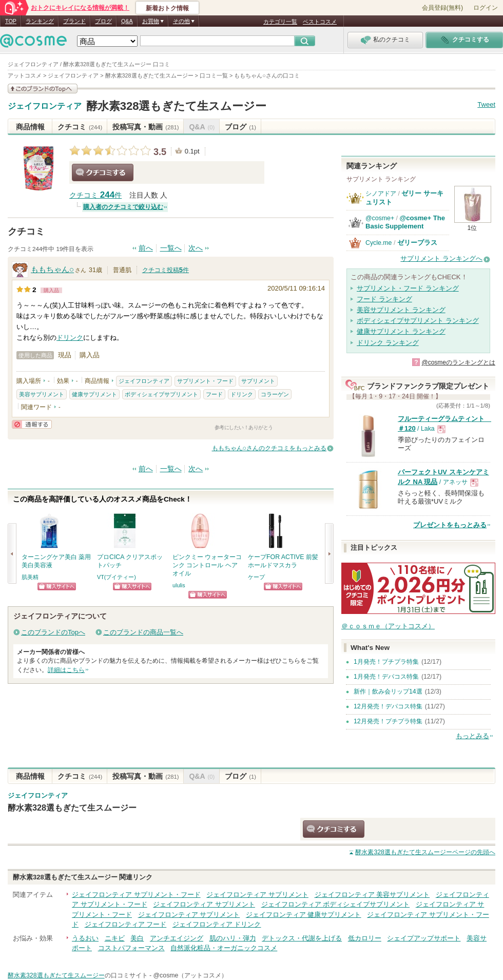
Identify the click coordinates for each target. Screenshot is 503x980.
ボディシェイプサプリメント (161, 394)
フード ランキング (384, 299)
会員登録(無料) (442, 8)
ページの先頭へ (425, 852)
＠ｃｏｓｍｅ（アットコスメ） (388, 626)
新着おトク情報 (167, 8)
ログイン (486, 8)
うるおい (85, 938)
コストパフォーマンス (131, 948)
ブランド (74, 21)
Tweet (486, 104)
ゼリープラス (417, 243)
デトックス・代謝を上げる (302, 938)
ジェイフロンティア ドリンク (217, 924)
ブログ (103, 21)
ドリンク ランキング (388, 343)
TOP (11, 21)
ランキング (40, 21)
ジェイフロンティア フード (126, 924)
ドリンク (70, 338)
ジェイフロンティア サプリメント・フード (136, 895)
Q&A (127, 21)
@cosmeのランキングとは (458, 362)
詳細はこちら (66, 670)
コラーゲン (275, 394)
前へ (146, 248)
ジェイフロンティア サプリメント (257, 895)
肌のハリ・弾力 (233, 938)
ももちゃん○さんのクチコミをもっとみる (269, 448)
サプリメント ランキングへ (441, 258)
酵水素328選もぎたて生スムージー (177, 106)
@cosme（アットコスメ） (191, 975)
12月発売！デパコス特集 (388, 706)
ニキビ (115, 938)
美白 (137, 938)
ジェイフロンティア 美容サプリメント (372, 895)
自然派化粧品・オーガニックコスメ (224, 948)
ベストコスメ (320, 22)
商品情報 (30, 127)
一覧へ (171, 248)
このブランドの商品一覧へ (143, 632)
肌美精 (30, 577)
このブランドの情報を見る (43, 89)
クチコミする (103, 172)
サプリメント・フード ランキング (408, 288)
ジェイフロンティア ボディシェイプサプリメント (336, 904)
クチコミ (80, 127)
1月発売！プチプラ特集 (386, 662)
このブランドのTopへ (53, 632)
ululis (179, 585)
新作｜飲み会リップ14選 (388, 691)
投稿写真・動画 (146, 127)
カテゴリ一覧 (280, 22)
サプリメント (258, 381)
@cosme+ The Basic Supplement (405, 222)
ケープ (256, 577)
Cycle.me (379, 243)
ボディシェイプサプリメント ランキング (418, 321)
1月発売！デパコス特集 (386, 677)
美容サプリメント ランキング (401, 310)
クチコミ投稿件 (166, 270)
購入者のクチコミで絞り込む (123, 207)
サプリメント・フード (205, 381)
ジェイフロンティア (45, 106)
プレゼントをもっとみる (450, 525)
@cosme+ (380, 218)
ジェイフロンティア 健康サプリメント (304, 915)
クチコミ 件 (95, 195)
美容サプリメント (42, 394)
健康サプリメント (94, 394)
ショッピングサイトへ (57, 587)
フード (214, 394)
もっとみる (472, 736)
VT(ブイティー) (117, 577)
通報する (32, 424)
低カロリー (365, 938)
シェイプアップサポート (424, 938)
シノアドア (381, 194)
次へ (196, 248)
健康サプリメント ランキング (401, 331)
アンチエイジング (177, 938)
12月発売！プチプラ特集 (388, 721)
